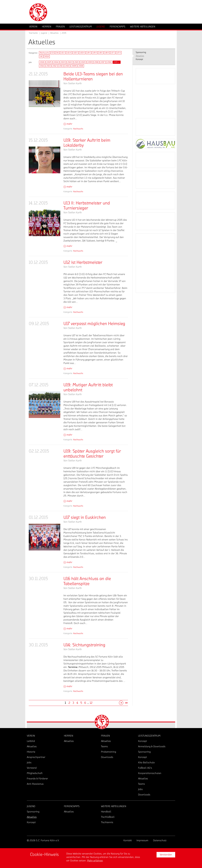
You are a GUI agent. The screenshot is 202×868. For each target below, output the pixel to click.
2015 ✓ (117, 62)
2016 (109, 62)
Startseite (33, 33)
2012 (55, 66)
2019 (90, 62)
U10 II (82, 53)
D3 (53, 53)
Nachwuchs (44, 53)
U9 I (89, 53)
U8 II (107, 53)
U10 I (76, 53)
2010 (67, 66)
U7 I (113, 53)
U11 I (63, 53)
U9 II (95, 53)
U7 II (119, 53)
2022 (70, 62)
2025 (49, 62)
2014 (42, 66)
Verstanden (166, 855)
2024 (56, 62)
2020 (83, 62)
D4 (57, 53)
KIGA (47, 57)
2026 (42, 62)
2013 (48, 66)
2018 (96, 62)
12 (91, 703)
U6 (41, 57)
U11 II (69, 53)
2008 (81, 66)
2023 (63, 62)
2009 (74, 66)
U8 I (101, 53)
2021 (76, 62)
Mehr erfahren (95, 861)
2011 (61, 66)
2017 (103, 62)
